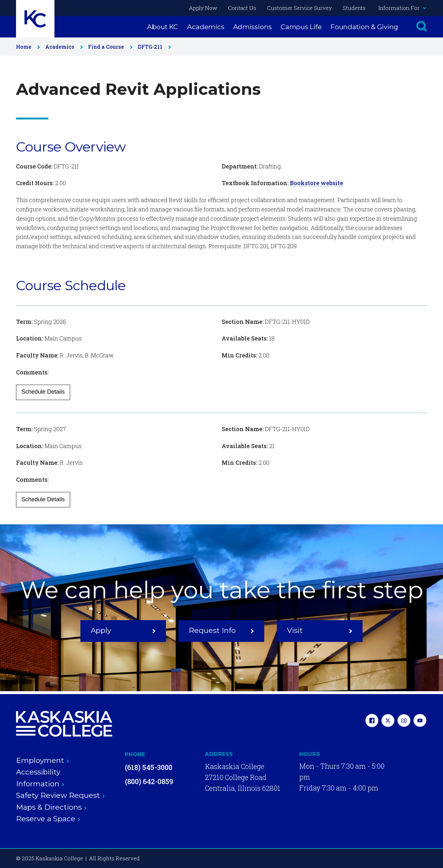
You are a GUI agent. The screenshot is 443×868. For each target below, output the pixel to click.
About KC (163, 27)
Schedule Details (43, 392)
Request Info (221, 630)
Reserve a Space (48, 819)
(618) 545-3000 (149, 767)
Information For (402, 8)
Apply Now (203, 8)
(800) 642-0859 (149, 781)
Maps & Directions (51, 807)
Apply (123, 630)
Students (354, 8)
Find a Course (109, 47)
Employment (43, 760)
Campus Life (301, 27)
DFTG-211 (153, 47)
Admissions (252, 27)
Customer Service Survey (299, 8)
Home (27, 47)
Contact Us (242, 8)
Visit (320, 630)
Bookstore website (316, 183)
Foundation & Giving (364, 27)
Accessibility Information (40, 778)
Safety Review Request (61, 795)
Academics (205, 27)
